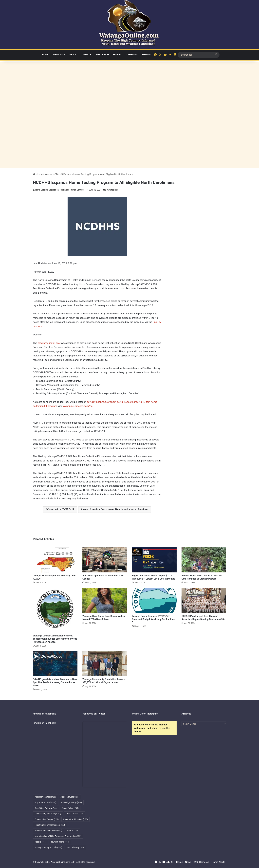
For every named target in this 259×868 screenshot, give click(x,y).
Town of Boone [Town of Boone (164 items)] (60, 842)
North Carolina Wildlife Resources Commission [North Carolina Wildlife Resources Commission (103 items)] (58, 836)
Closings (132, 55)
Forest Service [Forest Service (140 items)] (74, 814)
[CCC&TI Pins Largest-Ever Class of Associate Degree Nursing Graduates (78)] (204, 600)
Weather (101, 55)
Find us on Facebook (44, 723)
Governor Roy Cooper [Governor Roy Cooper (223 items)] (47, 819)
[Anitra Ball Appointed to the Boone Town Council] (105, 560)
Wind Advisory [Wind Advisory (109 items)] (75, 847)
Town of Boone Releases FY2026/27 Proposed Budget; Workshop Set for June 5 (153, 619)
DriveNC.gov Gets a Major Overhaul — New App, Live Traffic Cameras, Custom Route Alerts (55, 682)
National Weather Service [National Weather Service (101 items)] (48, 831)
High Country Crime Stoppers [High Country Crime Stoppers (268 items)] (50, 825)
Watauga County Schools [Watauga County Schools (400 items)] (48, 847)
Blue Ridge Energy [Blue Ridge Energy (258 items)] (71, 803)
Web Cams (59, 55)
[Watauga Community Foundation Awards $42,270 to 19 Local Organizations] (105, 664)
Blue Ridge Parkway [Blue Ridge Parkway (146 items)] (46, 808)
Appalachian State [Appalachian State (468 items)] (45, 797)
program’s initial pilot (49, 343)
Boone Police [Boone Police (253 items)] (70, 808)
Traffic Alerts (218, 862)
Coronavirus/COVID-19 (61, 510)
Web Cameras (201, 862)
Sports (87, 55)
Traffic (117, 55)
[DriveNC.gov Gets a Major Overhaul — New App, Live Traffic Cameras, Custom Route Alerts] (55, 664)
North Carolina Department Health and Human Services (60, 190)
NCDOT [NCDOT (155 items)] (73, 831)
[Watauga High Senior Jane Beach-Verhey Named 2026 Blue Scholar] (105, 600)
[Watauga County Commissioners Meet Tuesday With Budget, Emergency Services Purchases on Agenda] (55, 610)
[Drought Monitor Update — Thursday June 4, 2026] (55, 560)
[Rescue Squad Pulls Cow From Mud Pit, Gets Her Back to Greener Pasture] (204, 560)
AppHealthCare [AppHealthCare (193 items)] (70, 797)
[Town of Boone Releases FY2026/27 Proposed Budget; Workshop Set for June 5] (154, 600)
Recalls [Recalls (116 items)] (40, 842)
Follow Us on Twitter (94, 714)
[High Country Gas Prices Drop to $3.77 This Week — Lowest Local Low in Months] (154, 560)
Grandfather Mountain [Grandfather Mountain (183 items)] (76, 819)
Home (45, 55)
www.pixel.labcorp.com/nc (78, 406)
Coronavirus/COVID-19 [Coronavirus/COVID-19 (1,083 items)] (48, 814)
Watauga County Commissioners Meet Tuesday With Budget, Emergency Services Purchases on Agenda (55, 639)
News (73, 55)
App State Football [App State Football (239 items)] (45, 803)
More (145, 55)
